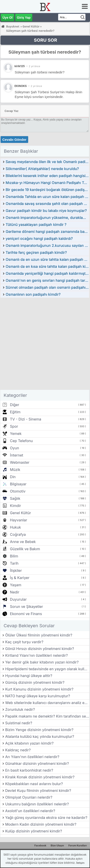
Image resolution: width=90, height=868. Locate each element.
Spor (14, 426)
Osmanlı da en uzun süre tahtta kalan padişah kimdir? (47, 259)
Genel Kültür (20, 513)
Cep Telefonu (21, 441)
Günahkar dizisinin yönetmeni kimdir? (37, 763)
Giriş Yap (24, 18)
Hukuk (15, 527)
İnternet (17, 455)
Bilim (14, 556)
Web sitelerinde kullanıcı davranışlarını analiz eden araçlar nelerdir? (47, 703)
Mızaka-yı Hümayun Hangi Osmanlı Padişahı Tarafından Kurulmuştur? (47, 183)
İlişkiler (16, 570)
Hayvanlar (19, 520)
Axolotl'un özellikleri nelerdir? (30, 811)
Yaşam (16, 585)
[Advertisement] (45, 345)
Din (13, 477)
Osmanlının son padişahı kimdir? (33, 294)
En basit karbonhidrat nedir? (29, 770)
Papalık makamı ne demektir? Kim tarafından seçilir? (47, 716)
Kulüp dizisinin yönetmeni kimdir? (34, 831)
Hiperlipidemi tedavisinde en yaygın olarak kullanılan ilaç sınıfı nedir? (47, 669)
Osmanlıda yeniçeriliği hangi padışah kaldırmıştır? (47, 273)
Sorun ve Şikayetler (26, 607)
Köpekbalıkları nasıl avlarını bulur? (34, 784)
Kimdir (15, 506)
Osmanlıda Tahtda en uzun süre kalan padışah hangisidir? (47, 197)
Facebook (40, 845)
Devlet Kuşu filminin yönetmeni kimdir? (38, 791)
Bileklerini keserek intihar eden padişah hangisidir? (47, 176)
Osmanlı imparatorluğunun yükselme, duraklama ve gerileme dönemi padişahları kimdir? (47, 218)
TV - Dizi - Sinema (26, 419)
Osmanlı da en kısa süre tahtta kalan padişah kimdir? (47, 266)
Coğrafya (18, 534)
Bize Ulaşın (57, 845)
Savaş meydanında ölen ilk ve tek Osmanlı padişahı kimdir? (47, 162)
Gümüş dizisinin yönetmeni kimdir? (35, 682)
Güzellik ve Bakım (25, 549)
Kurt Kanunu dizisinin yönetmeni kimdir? (39, 689)
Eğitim (15, 412)
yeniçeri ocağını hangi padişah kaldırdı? (39, 239)
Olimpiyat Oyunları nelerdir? (29, 797)
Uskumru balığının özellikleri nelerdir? (37, 804)
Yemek (16, 434)
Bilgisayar (18, 484)
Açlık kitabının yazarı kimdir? (29, 743)
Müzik (15, 470)
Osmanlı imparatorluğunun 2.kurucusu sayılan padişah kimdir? (47, 245)
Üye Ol (7, 18)
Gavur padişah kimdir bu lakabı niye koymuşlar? (46, 211)
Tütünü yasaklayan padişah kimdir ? (36, 225)
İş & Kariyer (20, 578)
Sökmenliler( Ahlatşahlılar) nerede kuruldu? (42, 169)
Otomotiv (18, 491)
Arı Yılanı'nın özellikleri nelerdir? (32, 757)
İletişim (80, 863)
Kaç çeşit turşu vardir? (24, 642)
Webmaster (20, 462)
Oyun (14, 448)
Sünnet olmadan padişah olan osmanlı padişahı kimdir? (47, 287)
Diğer (15, 405)
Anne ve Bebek (23, 542)
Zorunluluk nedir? (20, 709)
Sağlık (15, 498)
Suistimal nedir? (19, 723)
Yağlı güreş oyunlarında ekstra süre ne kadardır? (46, 818)
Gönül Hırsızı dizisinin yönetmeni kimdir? (40, 649)
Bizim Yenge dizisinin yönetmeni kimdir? (39, 730)
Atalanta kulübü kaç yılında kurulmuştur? (40, 736)
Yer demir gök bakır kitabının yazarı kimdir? (42, 662)
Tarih (14, 563)
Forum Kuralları (78, 845)
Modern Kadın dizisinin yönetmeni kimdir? (41, 824)
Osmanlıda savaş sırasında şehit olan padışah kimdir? (47, 204)
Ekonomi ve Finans (26, 614)
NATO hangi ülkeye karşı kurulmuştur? (38, 696)
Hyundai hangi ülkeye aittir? (29, 676)
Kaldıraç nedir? (18, 750)
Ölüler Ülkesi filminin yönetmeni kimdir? (39, 635)
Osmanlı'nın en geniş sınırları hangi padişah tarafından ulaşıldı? (47, 280)
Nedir (15, 592)
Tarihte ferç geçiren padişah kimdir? (36, 252)
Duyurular (18, 599)
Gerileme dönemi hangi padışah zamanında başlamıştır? (47, 232)
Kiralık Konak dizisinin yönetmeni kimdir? (40, 777)
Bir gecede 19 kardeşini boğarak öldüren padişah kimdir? (47, 190)
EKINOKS (21, 86)
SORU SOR (46, 40)
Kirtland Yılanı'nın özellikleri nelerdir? (37, 655)
